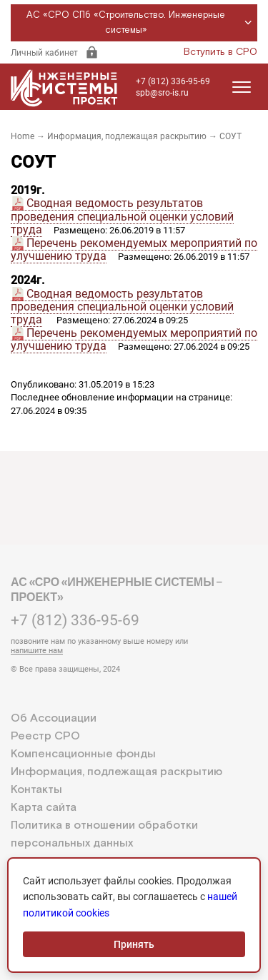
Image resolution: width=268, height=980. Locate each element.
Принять (134, 944)
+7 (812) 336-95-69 (173, 81)
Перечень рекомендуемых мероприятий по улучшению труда (134, 249)
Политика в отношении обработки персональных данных (104, 834)
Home (23, 136)
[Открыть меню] (242, 87)
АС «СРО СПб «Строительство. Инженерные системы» (141, 23)
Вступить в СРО (220, 52)
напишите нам (37, 651)
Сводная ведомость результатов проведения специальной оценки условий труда (122, 216)
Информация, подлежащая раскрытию (127, 136)
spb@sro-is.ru (162, 93)
